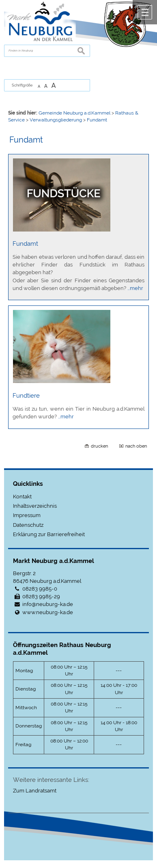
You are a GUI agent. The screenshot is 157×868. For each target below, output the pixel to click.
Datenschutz (28, 525)
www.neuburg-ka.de (48, 612)
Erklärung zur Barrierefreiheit (49, 534)
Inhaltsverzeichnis (35, 506)
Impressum (27, 515)
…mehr (135, 288)
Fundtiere (26, 396)
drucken (99, 446)
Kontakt (22, 497)
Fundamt (25, 244)
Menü (145, 12)
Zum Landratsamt (35, 791)
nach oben (136, 446)
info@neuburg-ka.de (48, 604)
